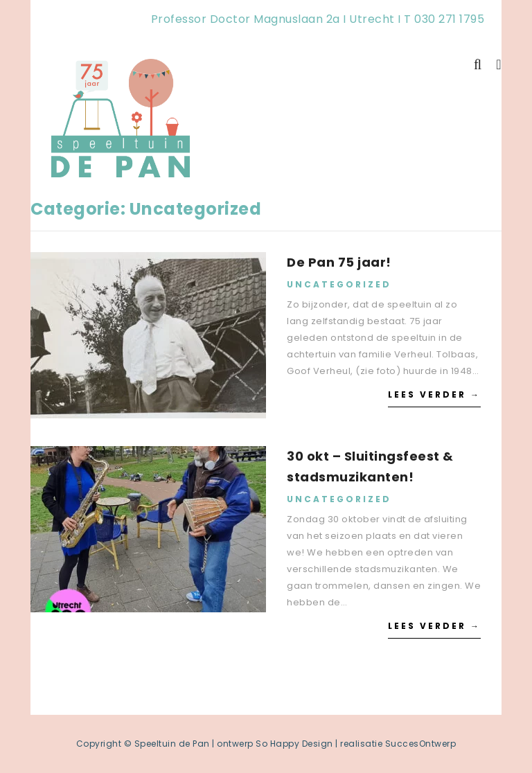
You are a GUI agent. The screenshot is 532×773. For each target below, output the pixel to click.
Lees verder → (434, 394)
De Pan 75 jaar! (339, 262)
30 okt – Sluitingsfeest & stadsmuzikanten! (370, 467)
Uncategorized (339, 284)
